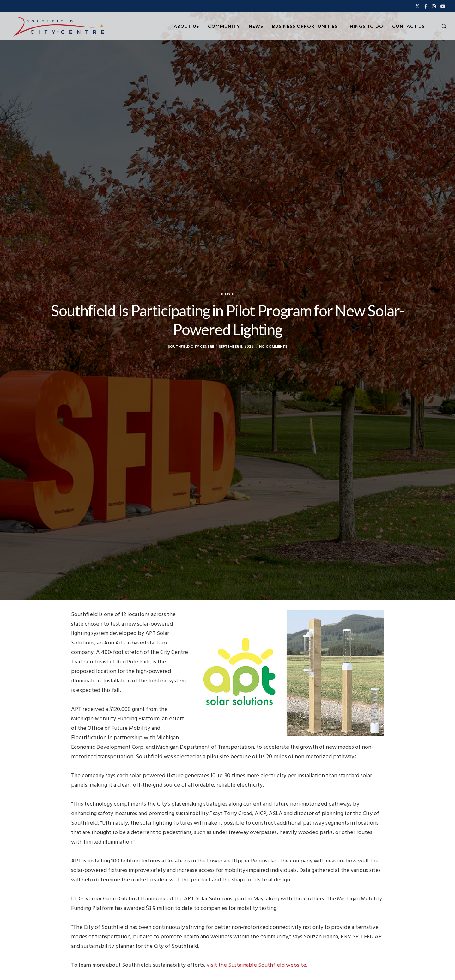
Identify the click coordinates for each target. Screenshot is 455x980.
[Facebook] (426, 6)
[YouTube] (443, 6)
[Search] (440, 26)
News (227, 293)
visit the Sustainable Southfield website (256, 965)
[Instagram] (434, 6)
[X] (417, 6)
